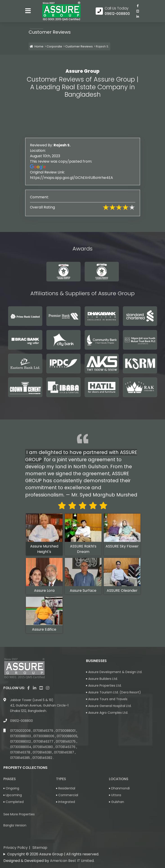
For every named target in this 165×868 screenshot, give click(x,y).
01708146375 (66, 742)
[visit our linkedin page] (138, 16)
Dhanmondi (120, 788)
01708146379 (44, 731)
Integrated (67, 802)
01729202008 (21, 731)
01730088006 (44, 736)
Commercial (68, 795)
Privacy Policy (16, 848)
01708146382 (43, 758)
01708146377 (44, 742)
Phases (10, 779)
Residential (67, 788)
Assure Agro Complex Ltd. (108, 713)
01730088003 (21, 736)
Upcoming (14, 795)
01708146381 (43, 752)
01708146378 (21, 752)
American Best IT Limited (72, 861)
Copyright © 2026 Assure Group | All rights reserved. (53, 854)
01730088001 (66, 731)
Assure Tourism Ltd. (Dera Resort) (115, 692)
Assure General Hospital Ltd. (110, 706)
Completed (15, 802)
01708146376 (66, 747)
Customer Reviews (79, 46)
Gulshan (118, 802)
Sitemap (40, 848)
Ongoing (12, 788)
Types (61, 779)
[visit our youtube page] (138, 11)
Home (37, 46)
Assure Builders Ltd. (103, 679)
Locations (119, 779)
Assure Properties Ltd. (105, 686)
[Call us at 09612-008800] (113, 11)
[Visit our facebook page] (138, 6)
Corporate (54, 46)
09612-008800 (21, 721)
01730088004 (21, 747)
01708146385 (20, 758)
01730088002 (21, 742)
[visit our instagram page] (48, 688)
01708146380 (43, 747)
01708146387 (64, 752)
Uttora (116, 795)
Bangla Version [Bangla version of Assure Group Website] (15, 825)
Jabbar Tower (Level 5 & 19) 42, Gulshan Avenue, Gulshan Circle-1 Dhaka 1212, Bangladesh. (39, 705)
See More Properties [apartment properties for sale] (19, 814)
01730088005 (67, 736)
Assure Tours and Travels (108, 699)
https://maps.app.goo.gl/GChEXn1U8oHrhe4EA (83, 178)
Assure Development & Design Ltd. (115, 672)
